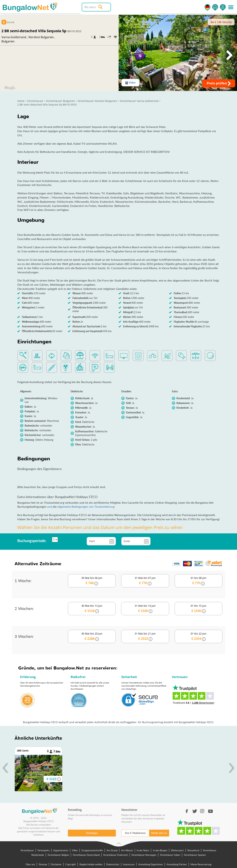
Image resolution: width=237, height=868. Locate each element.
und (50, 507)
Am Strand (112, 850)
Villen (75, 850)
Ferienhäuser (27, 850)
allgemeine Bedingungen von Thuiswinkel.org (86, 507)
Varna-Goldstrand (14, 37)
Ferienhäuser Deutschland (86, 855)
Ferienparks (44, 850)
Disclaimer (56, 864)
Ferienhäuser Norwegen (144, 855)
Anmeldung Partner (177, 864)
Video (130, 83)
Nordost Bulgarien (41, 37)
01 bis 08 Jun (199, 581)
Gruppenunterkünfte (92, 850)
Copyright (71, 864)
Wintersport (177, 850)
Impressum (129, 864)
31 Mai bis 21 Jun (145, 636)
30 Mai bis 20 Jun (92, 636)
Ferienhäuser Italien (170, 855)
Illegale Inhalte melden (91, 864)
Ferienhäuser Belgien (58, 855)
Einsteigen (223, 7)
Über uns (30, 864)
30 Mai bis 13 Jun (92, 609)
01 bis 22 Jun (199, 636)
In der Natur (143, 850)
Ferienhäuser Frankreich (116, 855)
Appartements (61, 850)
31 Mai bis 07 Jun (145, 581)
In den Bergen (160, 850)
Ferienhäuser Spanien (195, 855)
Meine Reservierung (201, 864)
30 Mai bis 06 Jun (92, 581)
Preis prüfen (219, 83)
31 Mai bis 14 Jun (145, 609)
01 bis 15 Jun (199, 609)
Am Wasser (127, 850)
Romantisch (193, 850)
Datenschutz (113, 864)
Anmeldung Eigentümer (151, 864)
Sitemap (43, 864)
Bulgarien (8, 41)
